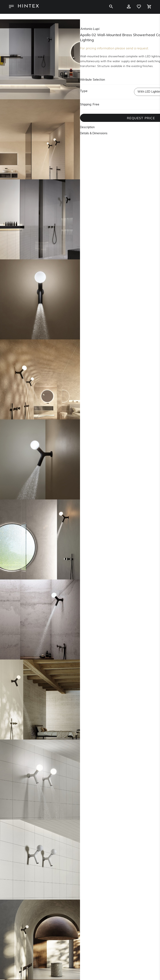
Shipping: (86, 105)
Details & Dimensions (94, 134)
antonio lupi (90, 29)
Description (87, 127)
